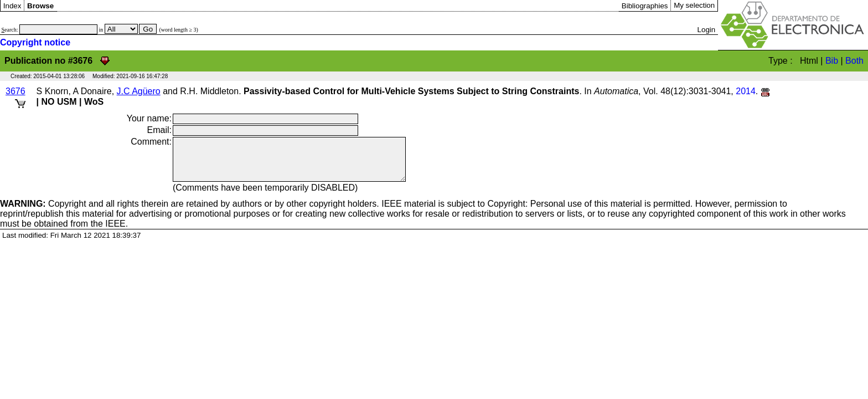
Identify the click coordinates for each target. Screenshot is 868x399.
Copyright (43, 212)
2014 (746, 91)
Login (707, 30)
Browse (40, 6)
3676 (15, 91)
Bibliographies (645, 6)
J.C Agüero (139, 91)
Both (854, 61)
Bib (832, 61)
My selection (694, 5)
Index (12, 6)
